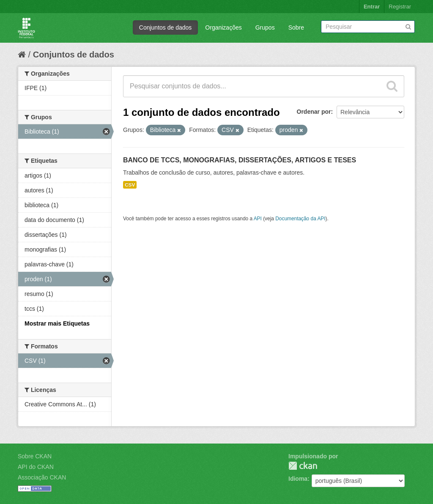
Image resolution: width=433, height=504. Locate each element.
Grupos (265, 27)
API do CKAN (36, 467)
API (258, 219)
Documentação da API (300, 219)
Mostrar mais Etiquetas (57, 323)
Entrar (372, 7)
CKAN (303, 466)
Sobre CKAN (35, 456)
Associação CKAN (42, 477)
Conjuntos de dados (166, 27)
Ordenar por (314, 112)
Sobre (296, 27)
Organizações (223, 27)
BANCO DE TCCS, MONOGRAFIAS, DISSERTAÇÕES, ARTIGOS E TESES (240, 160)
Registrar (400, 7)
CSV (130, 185)
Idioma (298, 479)
